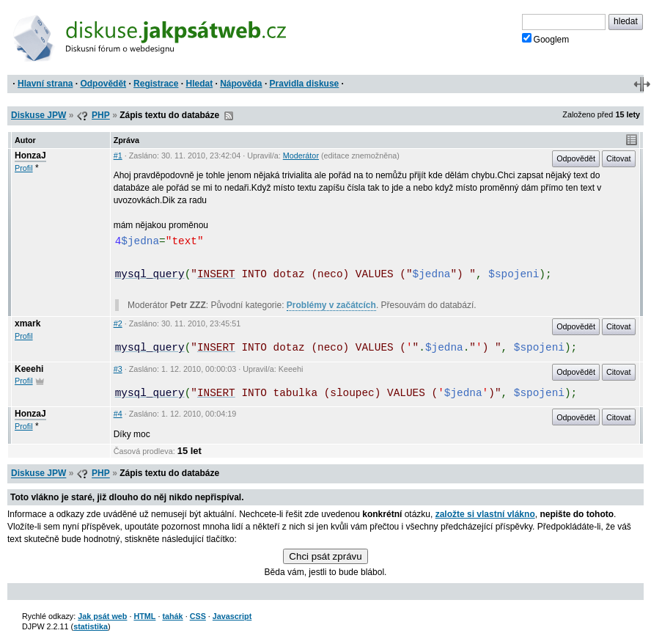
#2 (118, 323)
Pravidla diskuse (305, 84)
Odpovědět (103, 84)
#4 (118, 414)
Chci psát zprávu (325, 556)
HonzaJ (30, 155)
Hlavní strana (45, 84)
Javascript (232, 616)
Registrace (156, 84)
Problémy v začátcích (331, 305)
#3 (118, 369)
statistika (91, 626)
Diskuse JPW (38, 115)
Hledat (199, 84)
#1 (118, 155)
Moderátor (301, 155)
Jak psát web (102, 616)
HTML (144, 616)
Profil (24, 168)
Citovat (619, 158)
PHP (101, 115)
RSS (229, 116)
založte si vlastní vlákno (485, 514)
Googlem (546, 39)
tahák (172, 616)
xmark (27, 323)
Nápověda (241, 84)
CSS (198, 616)
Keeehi (29, 369)
